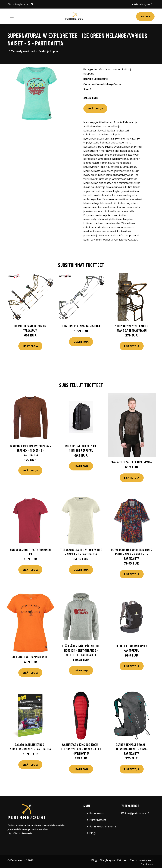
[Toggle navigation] (12, 16)
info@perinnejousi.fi (142, 4)
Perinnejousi (97, 813)
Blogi (92, 833)
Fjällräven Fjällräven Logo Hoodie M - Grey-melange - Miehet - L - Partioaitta (81, 650)
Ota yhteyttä (107, 860)
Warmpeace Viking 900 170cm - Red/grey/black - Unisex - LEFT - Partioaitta (81, 749)
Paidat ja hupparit (50, 51)
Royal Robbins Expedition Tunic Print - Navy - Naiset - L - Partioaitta (132, 554)
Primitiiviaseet (98, 820)
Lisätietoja (95, 108)
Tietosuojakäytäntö (142, 860)
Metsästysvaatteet (23, 51)
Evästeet (122, 860)
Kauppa (145, 16)
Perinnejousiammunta (103, 826)
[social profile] (32, 4)
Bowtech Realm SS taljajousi (81, 326)
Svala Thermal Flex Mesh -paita (132, 462)
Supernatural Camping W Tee (30, 657)
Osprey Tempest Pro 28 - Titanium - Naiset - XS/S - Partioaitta (132, 749)
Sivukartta (147, 864)
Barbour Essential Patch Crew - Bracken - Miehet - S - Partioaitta (30, 450)
